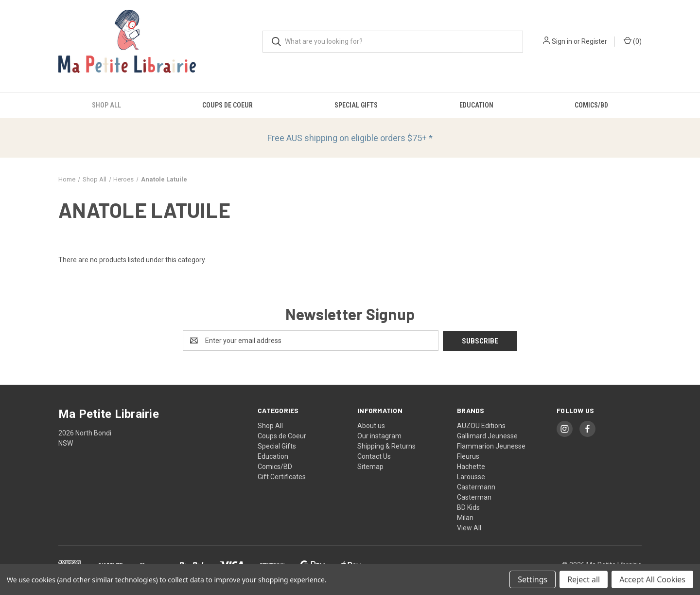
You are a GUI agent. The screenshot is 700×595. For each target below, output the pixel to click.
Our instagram (379, 435)
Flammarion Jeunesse (491, 446)
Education (476, 105)
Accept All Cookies (652, 579)
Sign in (562, 41)
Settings (533, 579)
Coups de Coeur (227, 105)
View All (469, 527)
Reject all (584, 579)
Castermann (476, 487)
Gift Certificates (282, 476)
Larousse (471, 476)
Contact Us (374, 456)
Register (594, 41)
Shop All (106, 105)
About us (371, 425)
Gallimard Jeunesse (487, 435)
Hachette (471, 466)
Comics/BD (591, 105)
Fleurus (468, 456)
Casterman (474, 497)
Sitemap (370, 466)
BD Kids (468, 507)
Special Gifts (356, 105)
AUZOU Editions (481, 425)
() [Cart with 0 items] (633, 41)
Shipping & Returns (386, 446)
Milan (465, 517)
